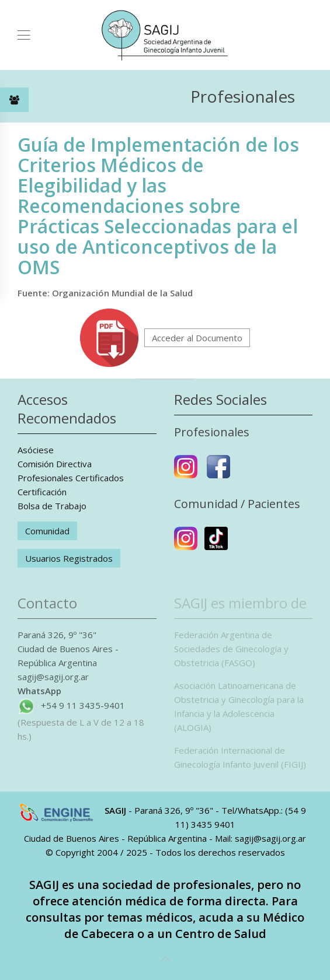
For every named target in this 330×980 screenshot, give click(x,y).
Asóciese (36, 450)
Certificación (42, 492)
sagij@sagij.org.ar (53, 677)
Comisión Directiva (55, 464)
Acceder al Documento (197, 338)
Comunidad (47, 531)
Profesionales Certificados (71, 478)
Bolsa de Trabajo (52, 506)
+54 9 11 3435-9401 (83, 705)
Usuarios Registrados (69, 558)
